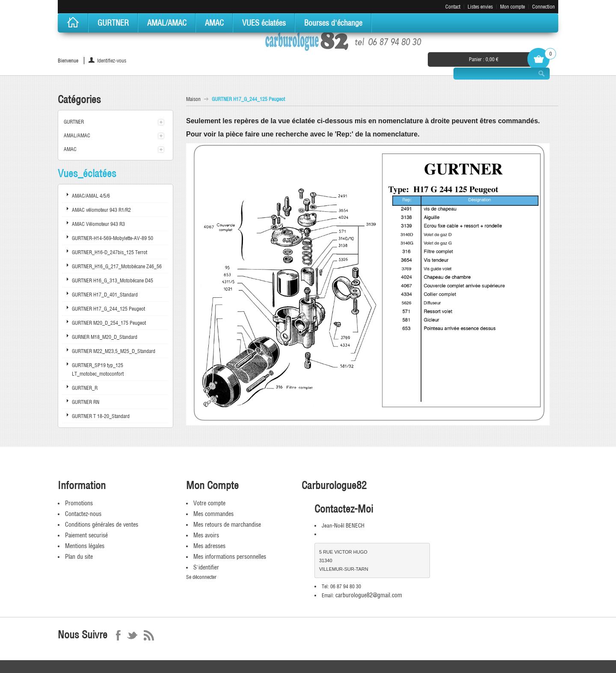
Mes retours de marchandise (227, 525)
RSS (149, 635)
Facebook (118, 635)
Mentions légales (85, 546)
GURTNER (74, 122)
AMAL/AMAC (77, 135)
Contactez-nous (83, 514)
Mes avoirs (206, 535)
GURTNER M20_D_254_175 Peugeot (109, 323)
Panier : (484, 59)
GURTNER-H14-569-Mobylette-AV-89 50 (113, 238)
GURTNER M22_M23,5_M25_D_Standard (114, 351)
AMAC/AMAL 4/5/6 (91, 196)
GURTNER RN (86, 402)
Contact (453, 7)
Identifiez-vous (112, 61)
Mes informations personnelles (230, 557)
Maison (193, 99)
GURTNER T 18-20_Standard (101, 416)
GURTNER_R (85, 388)
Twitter (132, 635)
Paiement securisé (86, 535)
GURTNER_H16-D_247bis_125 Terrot (110, 252)
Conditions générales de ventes (102, 525)
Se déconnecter (201, 577)
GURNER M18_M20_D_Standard (105, 337)
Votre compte (209, 503)
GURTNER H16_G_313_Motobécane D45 (113, 280)
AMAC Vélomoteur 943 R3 (98, 224)
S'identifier (206, 567)
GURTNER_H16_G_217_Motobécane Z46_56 (117, 266)
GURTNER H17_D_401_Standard (105, 295)
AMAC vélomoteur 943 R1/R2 (101, 210)
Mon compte (512, 7)
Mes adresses (209, 546)
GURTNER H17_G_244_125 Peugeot (108, 309)
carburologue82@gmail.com (369, 595)
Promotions (79, 503)
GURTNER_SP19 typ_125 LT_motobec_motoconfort (98, 369)
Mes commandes (213, 514)
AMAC (70, 149)
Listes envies (480, 7)
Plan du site (79, 557)
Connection (543, 7)
